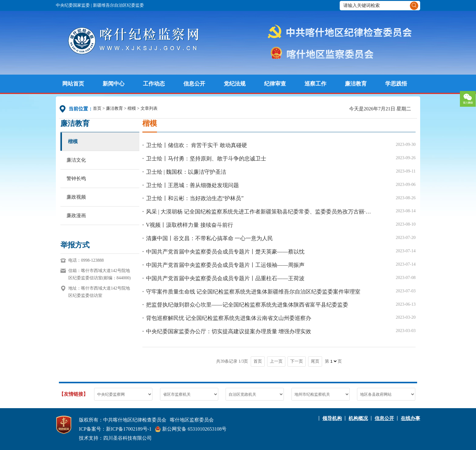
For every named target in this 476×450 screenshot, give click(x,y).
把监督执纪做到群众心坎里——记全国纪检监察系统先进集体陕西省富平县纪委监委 (247, 305)
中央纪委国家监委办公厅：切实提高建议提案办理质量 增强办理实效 (229, 331)
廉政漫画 (76, 215)
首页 (97, 108)
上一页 (276, 361)
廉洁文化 (76, 160)
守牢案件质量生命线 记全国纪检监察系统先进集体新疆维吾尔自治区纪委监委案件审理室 (253, 292)
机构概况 (358, 418)
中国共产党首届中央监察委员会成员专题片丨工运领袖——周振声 (225, 265)
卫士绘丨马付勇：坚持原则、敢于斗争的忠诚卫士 (206, 159)
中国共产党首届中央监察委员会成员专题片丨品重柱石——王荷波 (225, 278)
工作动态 (154, 84)
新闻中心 (114, 84)
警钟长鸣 (76, 178)
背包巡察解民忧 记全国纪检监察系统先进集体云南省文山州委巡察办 (229, 318)
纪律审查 (275, 84)
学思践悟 (396, 84)
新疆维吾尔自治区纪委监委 (118, 5)
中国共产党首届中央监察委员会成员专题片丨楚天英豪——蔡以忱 (225, 252)
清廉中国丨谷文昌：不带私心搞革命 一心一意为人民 (210, 238)
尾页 (315, 361)
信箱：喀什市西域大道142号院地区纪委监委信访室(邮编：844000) (99, 274)
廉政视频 (76, 197)
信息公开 (194, 84)
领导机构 (332, 418)
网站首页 (73, 84)
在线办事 (410, 418)
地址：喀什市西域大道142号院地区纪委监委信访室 (99, 292)
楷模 (132, 108)
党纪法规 (235, 84)
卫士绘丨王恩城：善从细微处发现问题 (192, 185)
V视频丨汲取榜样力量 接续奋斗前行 (190, 225)
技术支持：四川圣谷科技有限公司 (115, 438)
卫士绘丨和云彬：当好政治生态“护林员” (195, 198)
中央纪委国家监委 (73, 5)
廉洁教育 (356, 84)
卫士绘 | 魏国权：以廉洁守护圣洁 (186, 172)
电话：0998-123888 (86, 260)
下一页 (297, 361)
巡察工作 (315, 84)
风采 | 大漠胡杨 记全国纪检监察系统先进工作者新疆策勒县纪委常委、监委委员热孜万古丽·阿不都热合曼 (260, 212)
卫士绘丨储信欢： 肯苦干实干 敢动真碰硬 (197, 145)
